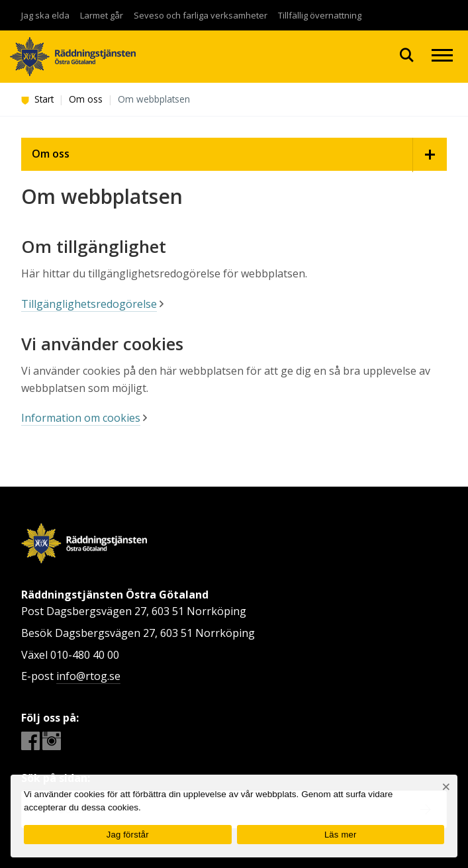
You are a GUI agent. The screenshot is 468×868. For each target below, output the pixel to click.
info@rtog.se (88, 676)
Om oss (86, 99)
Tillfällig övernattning (320, 15)
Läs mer (341, 835)
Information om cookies (81, 418)
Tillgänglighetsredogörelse (89, 304)
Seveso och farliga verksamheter (201, 15)
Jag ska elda (45, 15)
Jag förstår (128, 835)
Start (37, 99)
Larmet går (102, 15)
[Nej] (446, 787)
